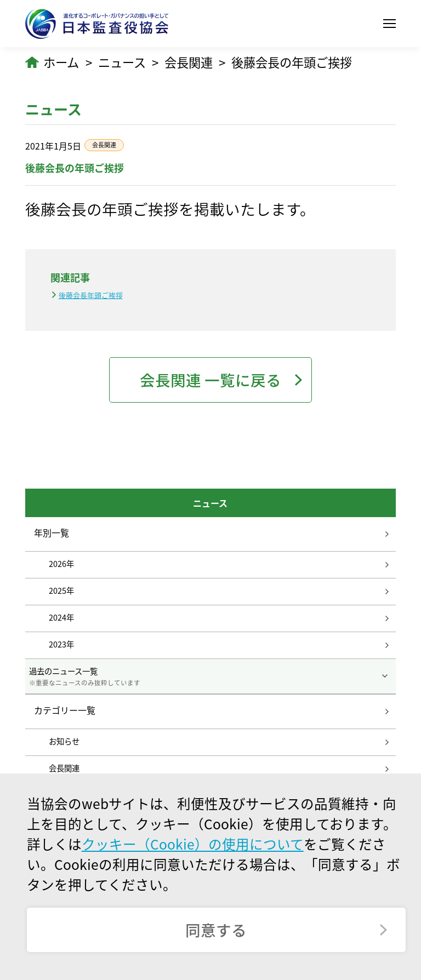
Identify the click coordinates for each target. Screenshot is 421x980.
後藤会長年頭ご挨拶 (91, 295)
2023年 (61, 644)
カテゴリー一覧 (65, 710)
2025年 (61, 591)
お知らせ (64, 741)
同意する (216, 930)
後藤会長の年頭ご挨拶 (292, 62)
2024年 (61, 617)
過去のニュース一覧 (210, 677)
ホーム (61, 62)
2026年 (61, 564)
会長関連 (189, 62)
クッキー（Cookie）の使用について (193, 844)
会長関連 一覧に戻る (210, 380)
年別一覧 (52, 532)
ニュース (122, 62)
